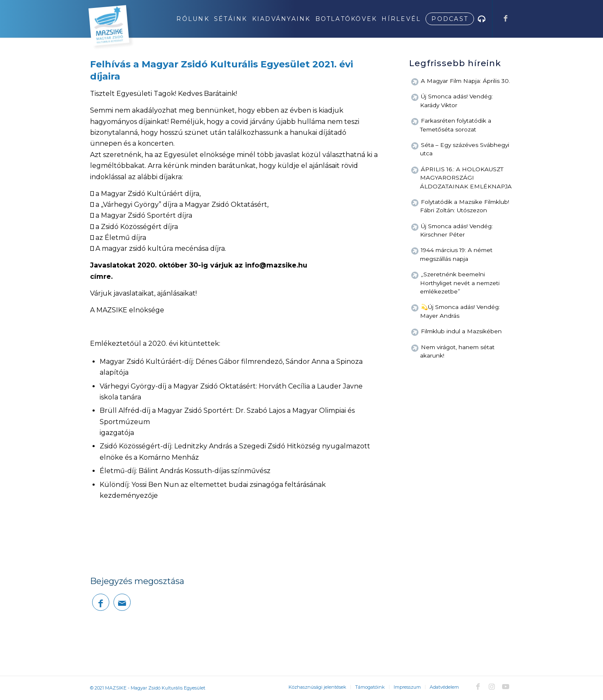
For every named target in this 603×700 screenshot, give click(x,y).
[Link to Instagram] (492, 687)
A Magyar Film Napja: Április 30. (465, 81)
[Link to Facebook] (505, 18)
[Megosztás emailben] (122, 602)
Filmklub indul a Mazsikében (461, 331)
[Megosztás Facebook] (101, 602)
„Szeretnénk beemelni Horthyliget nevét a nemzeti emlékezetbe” (460, 283)
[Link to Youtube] (505, 687)
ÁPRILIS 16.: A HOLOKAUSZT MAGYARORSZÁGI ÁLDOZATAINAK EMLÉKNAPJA (466, 178)
